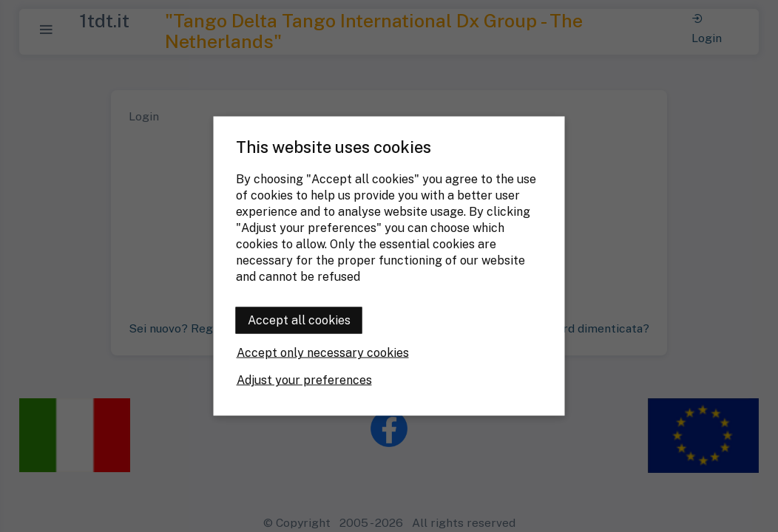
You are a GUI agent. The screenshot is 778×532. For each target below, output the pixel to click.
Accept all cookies (299, 320)
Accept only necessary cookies (323, 353)
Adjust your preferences (304, 380)
